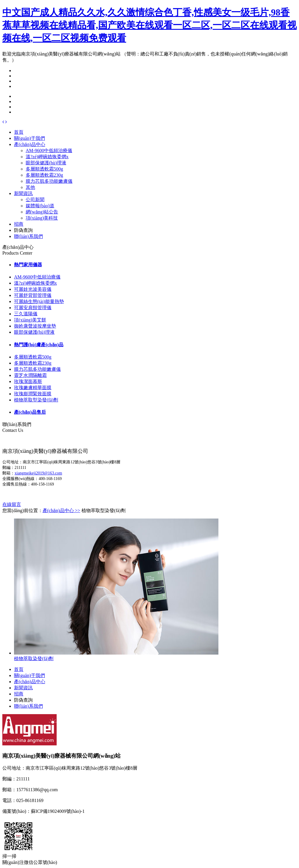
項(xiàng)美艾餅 (30, 320)
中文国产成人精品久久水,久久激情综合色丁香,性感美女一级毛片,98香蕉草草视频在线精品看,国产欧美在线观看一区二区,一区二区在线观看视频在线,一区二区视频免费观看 (149, 25)
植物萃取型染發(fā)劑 (36, 400)
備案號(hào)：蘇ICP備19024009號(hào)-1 (44, 811)
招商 (19, 224)
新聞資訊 (23, 193)
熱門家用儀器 (28, 265)
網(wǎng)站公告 (42, 212)
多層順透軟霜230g (44, 175)
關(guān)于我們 (29, 138)
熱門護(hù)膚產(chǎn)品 (39, 345)
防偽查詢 (23, 230)
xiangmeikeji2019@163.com (38, 473)
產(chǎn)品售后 (30, 412)
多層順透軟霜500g (44, 169)
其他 (30, 187)
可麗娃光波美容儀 (33, 289)
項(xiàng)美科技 (42, 218)
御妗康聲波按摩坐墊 (35, 326)
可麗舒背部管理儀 (33, 295)
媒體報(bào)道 (40, 206)
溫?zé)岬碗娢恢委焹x (47, 157)
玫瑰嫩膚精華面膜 (33, 388)
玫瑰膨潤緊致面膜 (33, 394)
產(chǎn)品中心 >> (61, 510)
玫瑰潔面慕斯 (28, 381)
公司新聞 (35, 200)
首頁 (19, 132)
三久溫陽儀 (26, 314)
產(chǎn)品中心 (30, 144)
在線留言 (12, 504)
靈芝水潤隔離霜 (30, 375)
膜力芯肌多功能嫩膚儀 (49, 181)
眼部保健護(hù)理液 (46, 163)
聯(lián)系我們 (28, 236)
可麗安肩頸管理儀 (33, 308)
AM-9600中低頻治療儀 (49, 151)
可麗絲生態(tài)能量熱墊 (39, 301)
